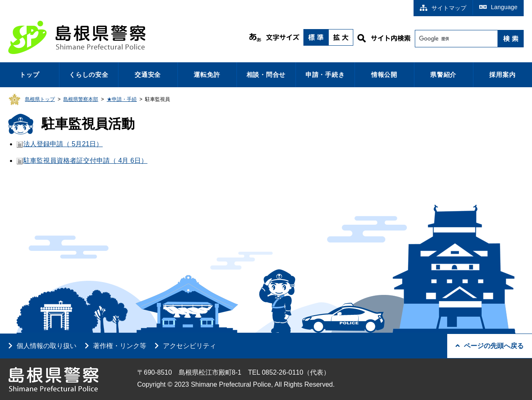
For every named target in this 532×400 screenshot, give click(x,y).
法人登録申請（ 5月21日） (63, 144)
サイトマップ (443, 8)
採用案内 (502, 75)
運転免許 (207, 75)
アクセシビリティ (190, 346)
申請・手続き (325, 75)
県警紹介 (443, 75)
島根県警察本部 (81, 99)
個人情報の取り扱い (47, 346)
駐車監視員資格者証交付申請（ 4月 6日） (85, 161)
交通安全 (148, 75)
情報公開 (384, 75)
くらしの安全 (89, 75)
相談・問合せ (266, 75)
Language (498, 7)
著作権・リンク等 (120, 346)
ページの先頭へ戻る (490, 346)
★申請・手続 (122, 99)
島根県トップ (40, 99)
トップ (29, 75)
